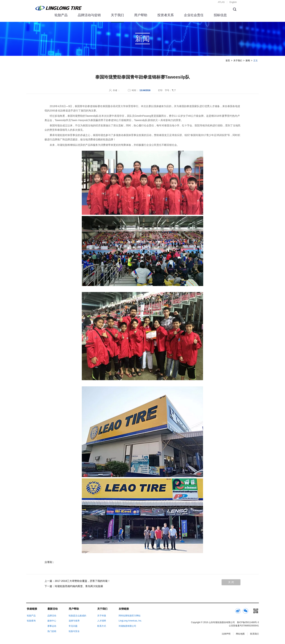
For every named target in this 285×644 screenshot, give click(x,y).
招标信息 (220, 15)
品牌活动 (52, 616)
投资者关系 (166, 15)
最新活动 (53, 609)
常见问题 (73, 626)
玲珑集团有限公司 (127, 626)
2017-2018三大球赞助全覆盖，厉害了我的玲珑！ (82, 581)
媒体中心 (52, 621)
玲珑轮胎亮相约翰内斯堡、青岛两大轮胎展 (79, 586)
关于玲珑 (102, 616)
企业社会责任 (194, 15)
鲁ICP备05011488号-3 (248, 622)
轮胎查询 (31, 621)
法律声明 (226, 634)
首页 (228, 61)
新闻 (248, 61)
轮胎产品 (61, 15)
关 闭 (231, 582)
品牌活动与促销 (89, 15)
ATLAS (221, 2)
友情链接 (124, 609)
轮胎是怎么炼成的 (77, 616)
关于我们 (117, 15)
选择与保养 (74, 621)
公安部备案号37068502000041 (244, 626)
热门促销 (52, 631)
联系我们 (254, 634)
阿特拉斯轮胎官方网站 (130, 616)
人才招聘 (102, 621)
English (233, 2)
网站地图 (240, 634)
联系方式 (102, 626)
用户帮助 (141, 15)
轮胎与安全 (74, 631)
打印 (160, 90)
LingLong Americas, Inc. (130, 621)
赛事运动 (52, 626)
